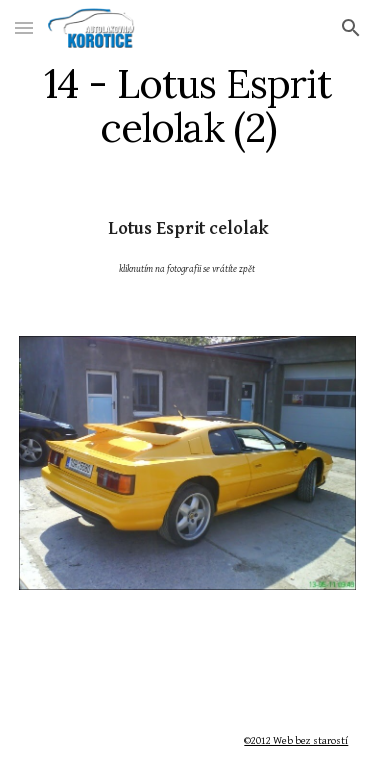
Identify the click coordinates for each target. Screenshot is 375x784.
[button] (24, 27)
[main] (188, 106)
